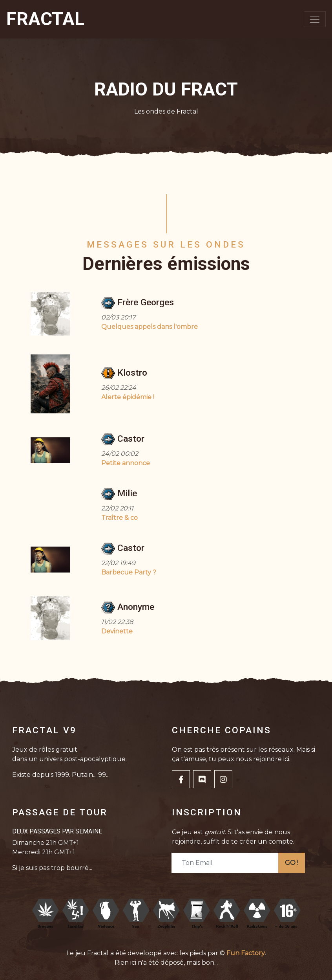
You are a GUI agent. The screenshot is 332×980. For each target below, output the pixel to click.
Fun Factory (246, 953)
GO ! (292, 863)
